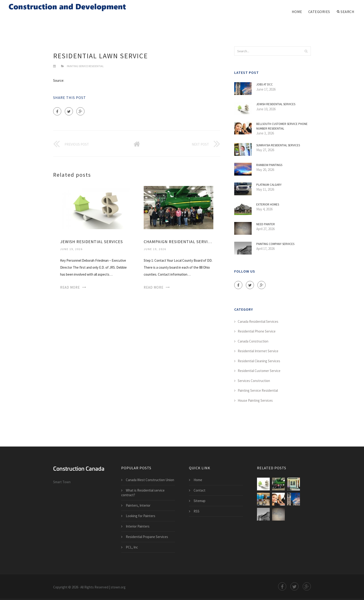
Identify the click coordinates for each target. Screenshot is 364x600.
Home (297, 12)
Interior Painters (138, 526)
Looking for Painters (141, 516)
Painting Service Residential (85, 66)
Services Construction (254, 381)
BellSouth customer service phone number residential (282, 126)
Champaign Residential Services (179, 242)
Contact (200, 490)
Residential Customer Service (259, 371)
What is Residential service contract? (143, 493)
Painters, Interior (138, 505)
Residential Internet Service (258, 351)
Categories (319, 12)
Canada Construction (253, 341)
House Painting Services (255, 400)
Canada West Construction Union (150, 480)
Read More (70, 287)
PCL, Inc (132, 547)
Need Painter (266, 224)
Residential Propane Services (147, 537)
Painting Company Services (275, 244)
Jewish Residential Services (91, 242)
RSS (197, 511)
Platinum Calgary (269, 185)
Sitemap (200, 501)
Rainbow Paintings (269, 165)
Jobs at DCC (265, 84)
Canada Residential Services (258, 321)
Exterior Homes (268, 204)
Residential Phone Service (257, 331)
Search (346, 12)
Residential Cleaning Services (259, 361)
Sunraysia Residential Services (278, 145)
